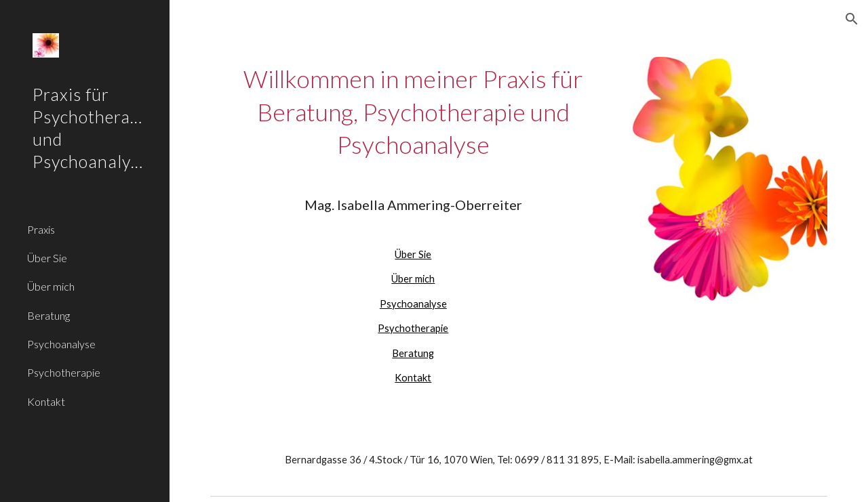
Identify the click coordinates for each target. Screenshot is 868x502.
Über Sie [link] (47, 258)
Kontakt (413, 378)
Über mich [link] (51, 286)
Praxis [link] (41, 229)
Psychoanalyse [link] (61, 344)
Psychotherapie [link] (64, 372)
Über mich (413, 279)
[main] (413, 224)
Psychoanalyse (413, 304)
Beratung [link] (48, 315)
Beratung (413, 353)
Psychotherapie (413, 328)
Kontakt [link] (46, 401)
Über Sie (413, 254)
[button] (852, 19)
